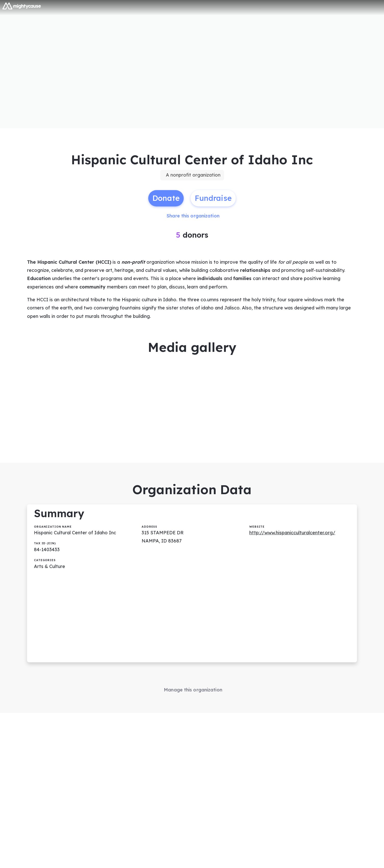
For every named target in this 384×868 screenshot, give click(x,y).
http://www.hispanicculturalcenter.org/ (292, 533)
